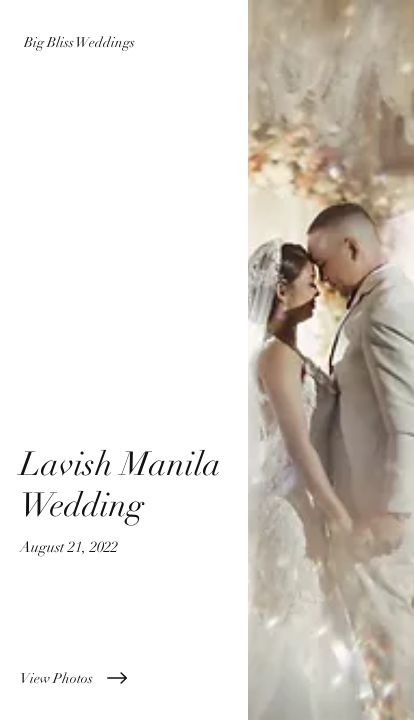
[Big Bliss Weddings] (124, 42)
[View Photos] (124, 678)
